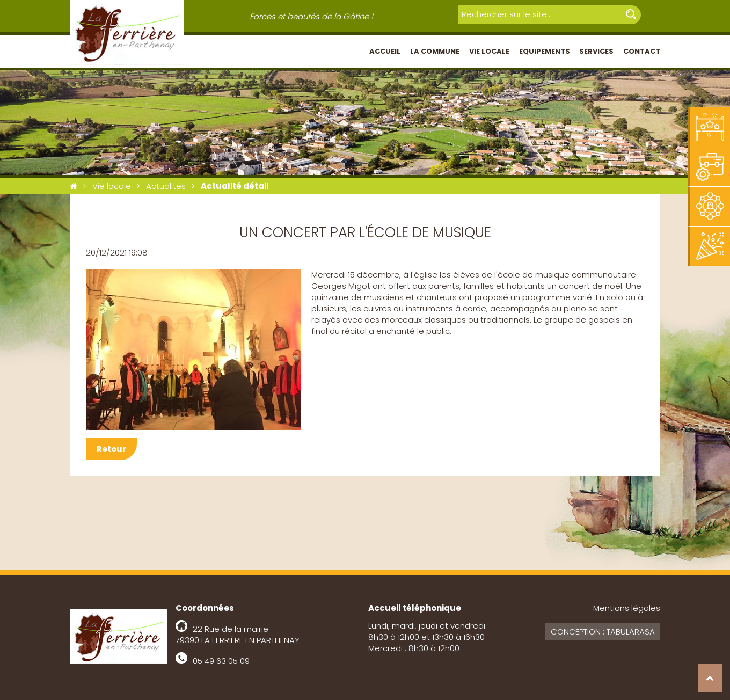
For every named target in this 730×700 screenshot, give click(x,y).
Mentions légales (627, 608)
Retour (111, 449)
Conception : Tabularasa (603, 632)
